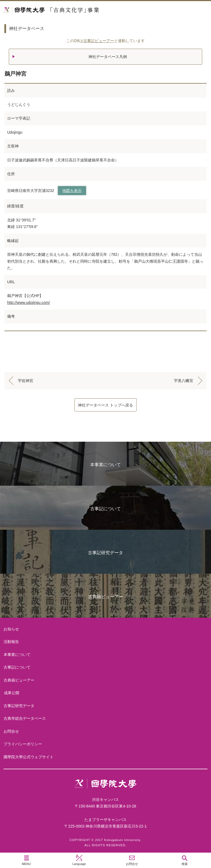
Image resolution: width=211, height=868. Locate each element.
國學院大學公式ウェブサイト (29, 757)
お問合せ (11, 731)
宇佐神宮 (26, 381)
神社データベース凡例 (108, 57)
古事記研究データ (105, 553)
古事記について (105, 509)
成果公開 (12, 693)
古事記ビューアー (99, 41)
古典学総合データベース (25, 718)
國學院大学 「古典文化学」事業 (72, 10)
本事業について (105, 465)
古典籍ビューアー (105, 597)
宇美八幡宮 (184, 381)
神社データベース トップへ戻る (105, 405)
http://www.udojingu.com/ (29, 303)
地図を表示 (72, 191)
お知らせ (11, 629)
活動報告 (11, 642)
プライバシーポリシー (23, 744)
